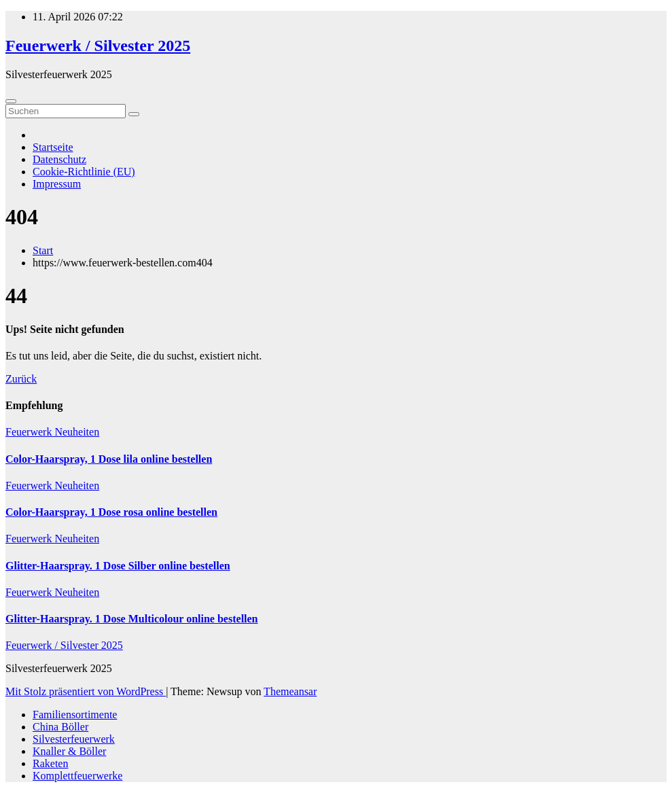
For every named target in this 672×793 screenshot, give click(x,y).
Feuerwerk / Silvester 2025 (98, 46)
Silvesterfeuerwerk (74, 739)
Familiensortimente (75, 715)
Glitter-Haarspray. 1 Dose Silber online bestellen (118, 566)
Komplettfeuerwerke (77, 776)
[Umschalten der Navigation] (11, 101)
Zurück (21, 379)
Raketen (50, 763)
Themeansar (290, 691)
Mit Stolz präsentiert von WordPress (86, 691)
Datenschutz (59, 159)
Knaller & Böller (69, 751)
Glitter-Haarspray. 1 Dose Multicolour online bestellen (132, 619)
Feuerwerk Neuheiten (52, 432)
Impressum (57, 184)
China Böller (60, 727)
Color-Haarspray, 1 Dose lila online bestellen (109, 459)
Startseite (53, 147)
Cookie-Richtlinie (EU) (84, 172)
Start (43, 250)
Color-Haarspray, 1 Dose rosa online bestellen (111, 512)
